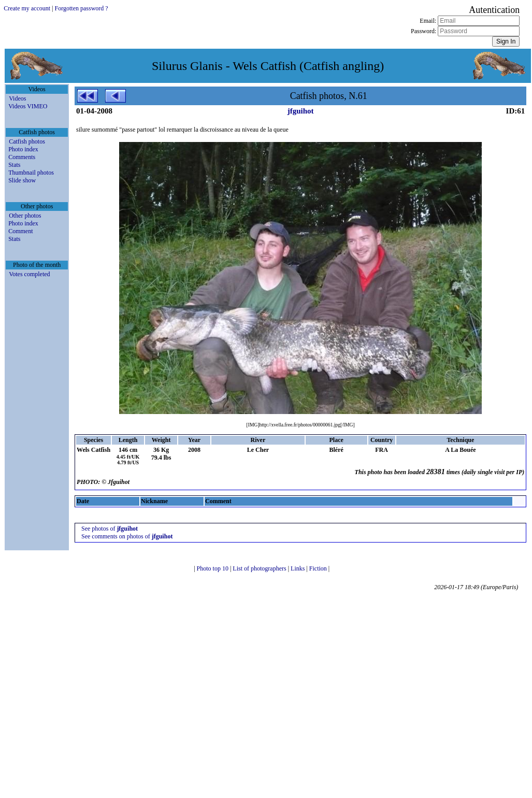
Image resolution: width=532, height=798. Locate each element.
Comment (20, 231)
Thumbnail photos (31, 173)
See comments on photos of (127, 536)
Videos (17, 98)
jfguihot (301, 111)
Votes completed (29, 274)
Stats (14, 165)
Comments (22, 157)
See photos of (110, 529)
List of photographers (260, 568)
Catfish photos (27, 141)
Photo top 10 (213, 568)
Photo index (23, 149)
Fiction (319, 568)
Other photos (25, 216)
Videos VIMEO (28, 106)
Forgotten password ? (82, 8)
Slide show (22, 180)
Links (298, 568)
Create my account (27, 8)
